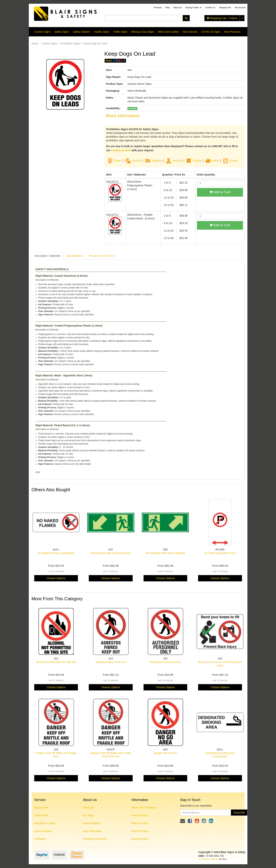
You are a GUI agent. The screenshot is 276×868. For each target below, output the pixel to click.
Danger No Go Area (165, 753)
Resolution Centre (45, 823)
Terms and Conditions (144, 808)
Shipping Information (95, 839)
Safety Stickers (81, 32)
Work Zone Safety (168, 32)
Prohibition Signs (70, 44)
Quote (118, 161)
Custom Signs (43, 32)
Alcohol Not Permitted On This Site (56, 662)
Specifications (75, 256)
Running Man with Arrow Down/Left (111, 553)
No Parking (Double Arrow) (220, 553)
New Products (232, 32)
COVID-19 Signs (211, 32)
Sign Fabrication (92, 831)
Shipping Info (225, 7)
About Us (178, 7)
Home (35, 44)
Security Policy (140, 831)
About (215, 161)
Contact (136, 161)
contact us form (121, 150)
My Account (41, 808)
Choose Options (56, 578)
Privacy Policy (139, 815)
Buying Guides (193, 7)
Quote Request (43, 831)
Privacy (197, 161)
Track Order (41, 815)
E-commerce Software (208, 859)
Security (174, 161)
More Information (123, 116)
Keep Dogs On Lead (95, 44)
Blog (168, 7)
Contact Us (210, 7)
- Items (222, 18)
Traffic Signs (120, 32)
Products (158, 7)
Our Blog (88, 815)
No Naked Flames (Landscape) (56, 553)
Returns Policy (140, 823)
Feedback (40, 839)
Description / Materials (48, 256)
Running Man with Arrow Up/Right (165, 553)
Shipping (157, 161)
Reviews (102, 256)
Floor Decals (190, 32)
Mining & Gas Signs (143, 32)
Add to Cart (220, 192)
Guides (230, 161)
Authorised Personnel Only (165, 662)
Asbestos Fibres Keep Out (111, 662)
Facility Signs (102, 32)
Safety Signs (62, 32)
